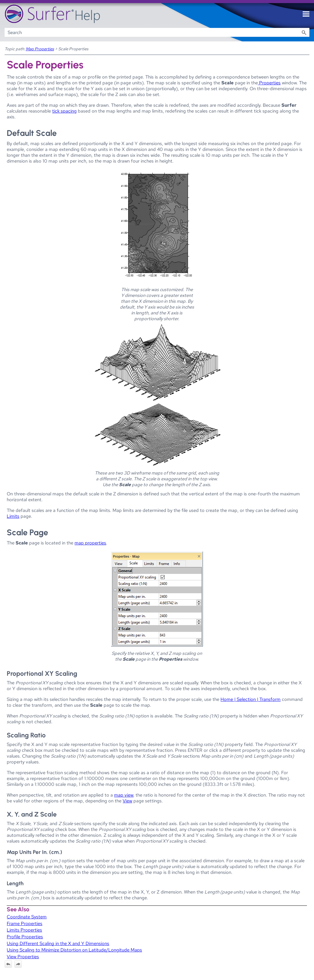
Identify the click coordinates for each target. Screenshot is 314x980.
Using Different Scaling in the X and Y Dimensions (58, 943)
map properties (90, 543)
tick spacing (64, 111)
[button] (304, 32)
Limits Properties (24, 930)
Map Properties (40, 49)
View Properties (23, 957)
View (127, 801)
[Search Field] (157, 32)
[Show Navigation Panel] (306, 14)
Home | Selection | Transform (251, 699)
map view (124, 795)
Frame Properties (25, 923)
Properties (269, 83)
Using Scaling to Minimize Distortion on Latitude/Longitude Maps (74, 950)
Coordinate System (27, 917)
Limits (13, 516)
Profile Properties (25, 937)
